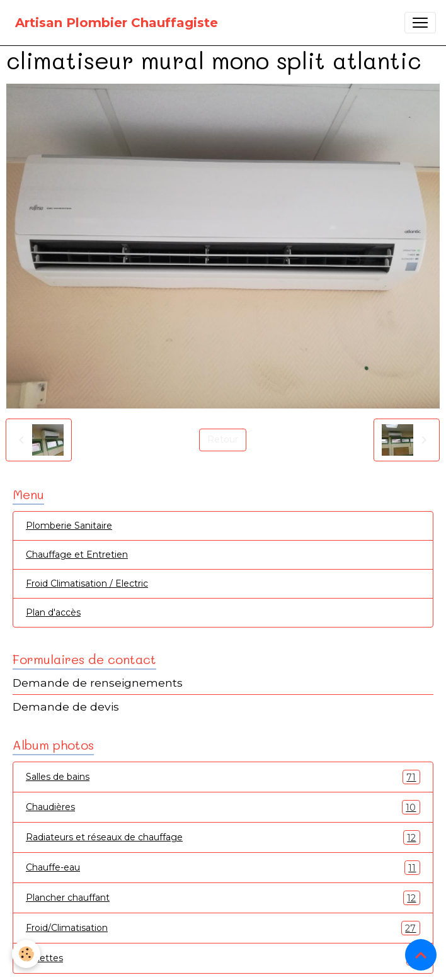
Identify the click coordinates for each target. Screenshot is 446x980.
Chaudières (223, 807)
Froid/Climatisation (223, 928)
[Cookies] (27, 954)
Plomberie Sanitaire (69, 526)
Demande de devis (66, 707)
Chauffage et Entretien (77, 555)
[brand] (117, 23)
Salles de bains (223, 777)
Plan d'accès (53, 612)
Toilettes (223, 958)
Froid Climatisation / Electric (87, 583)
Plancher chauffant (223, 898)
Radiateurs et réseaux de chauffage (223, 837)
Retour (223, 439)
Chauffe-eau (223, 868)
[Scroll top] (421, 955)
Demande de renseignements (98, 683)
